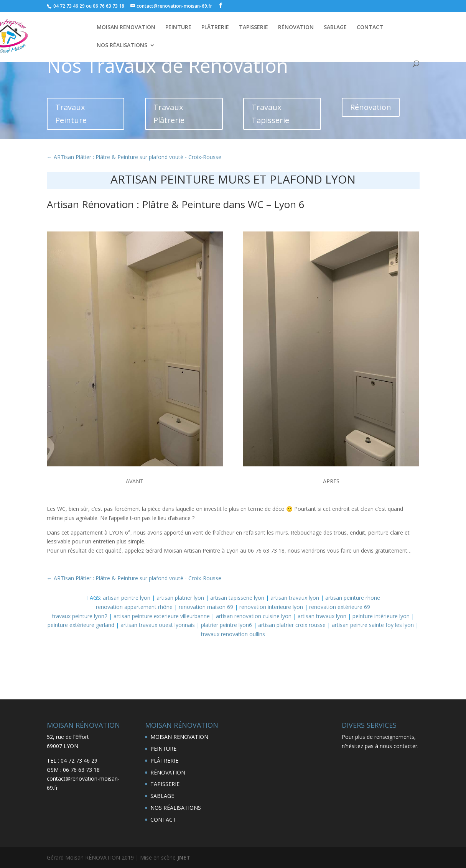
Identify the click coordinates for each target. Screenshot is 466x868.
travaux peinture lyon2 (80, 616)
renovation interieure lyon (271, 607)
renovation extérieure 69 (340, 607)
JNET (184, 857)
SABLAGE (335, 28)
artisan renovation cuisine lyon (254, 616)
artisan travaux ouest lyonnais (158, 625)
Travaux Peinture (71, 114)
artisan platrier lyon (180, 598)
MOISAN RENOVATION (126, 28)
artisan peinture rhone (353, 598)
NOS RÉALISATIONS (122, 46)
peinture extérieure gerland (81, 625)
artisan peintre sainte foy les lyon (373, 625)
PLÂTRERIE (215, 28)
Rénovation (371, 107)
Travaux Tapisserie (270, 114)
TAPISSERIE (254, 28)
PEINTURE (178, 28)
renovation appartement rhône (134, 607)
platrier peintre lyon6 (226, 625)
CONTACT (370, 28)
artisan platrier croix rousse (292, 625)
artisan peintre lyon (127, 598)
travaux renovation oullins (233, 634)
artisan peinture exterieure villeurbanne (162, 616)
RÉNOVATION (296, 28)
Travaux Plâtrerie (169, 114)
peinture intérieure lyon (381, 616)
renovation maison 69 (206, 607)
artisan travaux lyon (295, 598)
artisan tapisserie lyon (237, 598)
